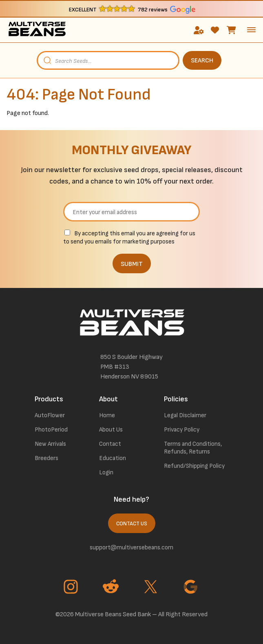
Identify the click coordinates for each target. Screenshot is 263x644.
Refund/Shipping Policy (194, 466)
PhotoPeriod (51, 430)
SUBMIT (132, 264)
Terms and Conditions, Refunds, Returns (193, 448)
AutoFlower (50, 415)
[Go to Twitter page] (152, 588)
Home (107, 415)
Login (106, 472)
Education (113, 458)
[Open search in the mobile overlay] (131, 60)
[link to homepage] (37, 30)
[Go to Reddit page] (112, 588)
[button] (131, 9)
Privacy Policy (182, 430)
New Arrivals (50, 444)
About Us (111, 430)
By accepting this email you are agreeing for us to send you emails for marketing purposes (129, 238)
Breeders (46, 458)
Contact (110, 444)
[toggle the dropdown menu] (251, 30)
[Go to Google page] (192, 588)
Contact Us (132, 524)
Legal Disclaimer (185, 415)
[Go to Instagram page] (72, 588)
